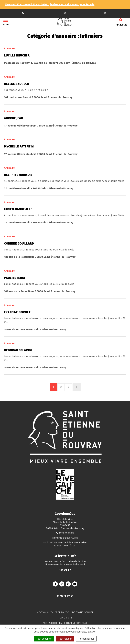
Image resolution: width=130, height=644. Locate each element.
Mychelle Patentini (19, 146)
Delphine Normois (18, 175)
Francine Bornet (17, 312)
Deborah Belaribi (18, 350)
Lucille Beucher (17, 55)
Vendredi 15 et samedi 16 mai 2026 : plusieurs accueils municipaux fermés (50, 4)
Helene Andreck (17, 84)
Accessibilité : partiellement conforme (65, 623)
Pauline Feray (15, 278)
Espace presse (65, 596)
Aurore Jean (14, 118)
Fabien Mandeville (18, 209)
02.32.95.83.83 (66, 533)
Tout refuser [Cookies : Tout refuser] (65, 639)
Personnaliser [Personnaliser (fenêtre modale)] (86, 639)
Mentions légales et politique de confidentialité (65, 612)
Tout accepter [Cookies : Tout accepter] (44, 639)
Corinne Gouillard (19, 244)
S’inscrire (65, 570)
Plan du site (65, 618)
